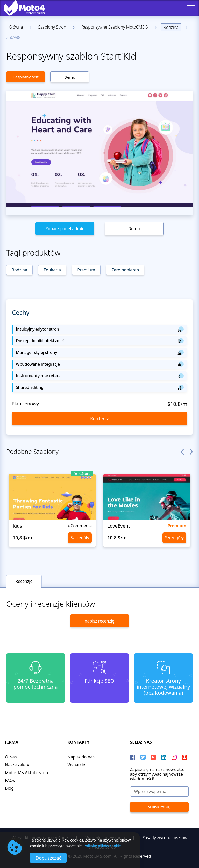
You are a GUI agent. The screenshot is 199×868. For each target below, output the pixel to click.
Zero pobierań (125, 270)
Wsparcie (76, 765)
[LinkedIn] (164, 757)
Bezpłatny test (26, 77)
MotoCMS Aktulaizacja (26, 773)
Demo (70, 77)
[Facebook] (133, 757)
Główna (16, 27)
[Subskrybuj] (159, 807)
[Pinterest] (184, 757)
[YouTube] (153, 757)
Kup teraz (99, 419)
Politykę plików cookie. (103, 846)
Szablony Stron (52, 27)
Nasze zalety (17, 765)
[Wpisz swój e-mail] (159, 791)
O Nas (11, 757)
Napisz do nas (81, 757)
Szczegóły (80, 538)
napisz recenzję (100, 621)
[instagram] (174, 757)
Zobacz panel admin (65, 229)
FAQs (10, 780)
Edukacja (52, 270)
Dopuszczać (48, 858)
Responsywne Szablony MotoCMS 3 (115, 27)
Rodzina (171, 27)
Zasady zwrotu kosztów (165, 838)
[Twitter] (143, 757)
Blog (9, 788)
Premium (86, 270)
